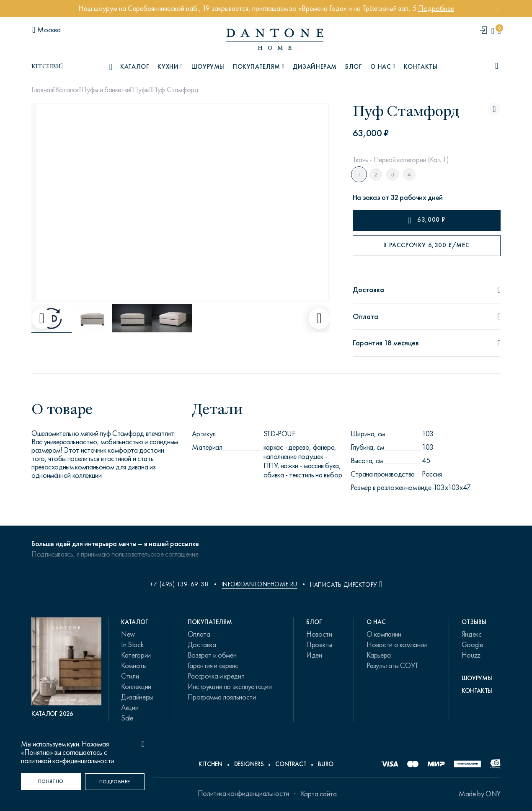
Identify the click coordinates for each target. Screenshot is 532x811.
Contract (291, 764)
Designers (249, 764)
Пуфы (141, 90)
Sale (127, 718)
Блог (354, 67)
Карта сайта (319, 794)
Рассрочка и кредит (216, 676)
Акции (130, 707)
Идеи (314, 655)
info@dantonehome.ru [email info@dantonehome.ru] (260, 584)
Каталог (67, 90)
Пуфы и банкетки (106, 90)
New (128, 634)
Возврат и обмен (212, 655)
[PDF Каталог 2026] (66, 668)
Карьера (378, 655)
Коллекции (136, 687)
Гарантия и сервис (213, 666)
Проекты (319, 645)
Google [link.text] (472, 645)
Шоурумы (208, 67)
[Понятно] (51, 782)
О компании (384, 634)
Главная (42, 90)
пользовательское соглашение (155, 554)
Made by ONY (480, 794)
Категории (136, 655)
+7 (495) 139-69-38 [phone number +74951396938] (179, 584)
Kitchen (210, 764)
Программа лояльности (222, 697)
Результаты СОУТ (393, 666)
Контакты (421, 67)
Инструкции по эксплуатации (230, 687)
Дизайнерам (315, 67)
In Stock (132, 645)
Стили (130, 676)
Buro (326, 764)
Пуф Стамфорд (175, 90)
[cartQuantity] (499, 31)
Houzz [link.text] (471, 655)
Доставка (202, 645)
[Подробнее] (115, 782)
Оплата (199, 634)
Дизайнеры (137, 697)
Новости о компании (397, 645)
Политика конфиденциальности (243, 793)
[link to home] (275, 39)
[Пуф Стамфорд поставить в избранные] (494, 109)
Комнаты (134, 666)
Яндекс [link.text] (472, 634)
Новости (319, 634)
